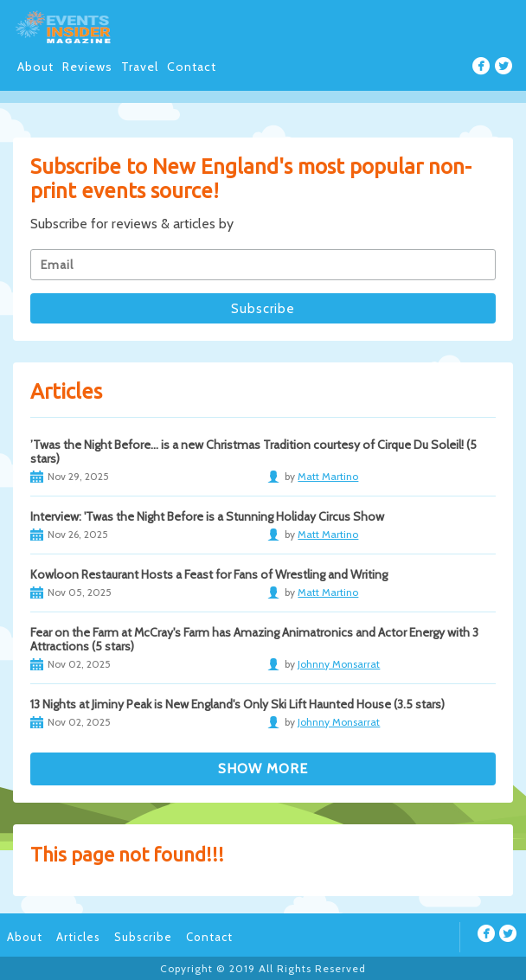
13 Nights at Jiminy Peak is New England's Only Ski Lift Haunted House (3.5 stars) (237, 704)
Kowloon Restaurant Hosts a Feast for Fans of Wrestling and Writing (209, 574)
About (35, 67)
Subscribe (143, 937)
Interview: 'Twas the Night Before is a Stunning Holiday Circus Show (207, 516)
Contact (192, 67)
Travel (140, 67)
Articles (78, 937)
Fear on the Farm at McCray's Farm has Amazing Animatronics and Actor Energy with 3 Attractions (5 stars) (254, 639)
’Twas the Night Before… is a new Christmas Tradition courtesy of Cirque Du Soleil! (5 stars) (253, 452)
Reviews (87, 67)
